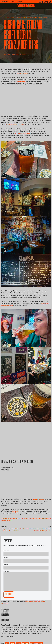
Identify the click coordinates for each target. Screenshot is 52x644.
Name (6, 558)
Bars (5, 54)
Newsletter (5, 2)
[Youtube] (47, 2)
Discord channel (39, 503)
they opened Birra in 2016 (23, 136)
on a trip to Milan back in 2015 (21, 125)
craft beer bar (26, 82)
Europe (13, 17)
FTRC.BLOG (7, 17)
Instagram (15, 516)
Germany (17, 17)
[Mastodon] (40, 2)
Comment (7, 578)
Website (6, 571)
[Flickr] (45, 2)
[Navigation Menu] (49, 6)
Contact (19, 2)
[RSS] (50, 2)
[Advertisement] (26, 103)
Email (6, 565)
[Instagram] (42, 2)
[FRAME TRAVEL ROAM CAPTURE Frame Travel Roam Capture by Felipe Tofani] (26, 6)
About (13, 2)
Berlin (22, 17)
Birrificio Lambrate (22, 73)
